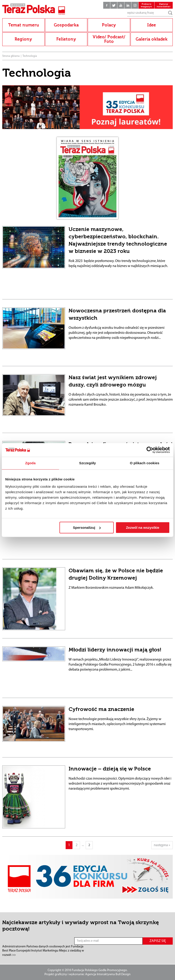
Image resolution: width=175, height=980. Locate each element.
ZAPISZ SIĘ (158, 941)
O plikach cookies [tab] (145, 463)
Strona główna (11, 56)
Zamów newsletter (164, 5)
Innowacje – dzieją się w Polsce (110, 769)
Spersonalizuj (87, 528)
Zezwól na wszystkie (143, 528)
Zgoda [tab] (31, 463)
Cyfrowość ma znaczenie (101, 709)
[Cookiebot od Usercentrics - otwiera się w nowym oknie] (150, 450)
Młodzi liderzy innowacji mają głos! (115, 650)
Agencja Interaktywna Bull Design (108, 974)
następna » (162, 845)
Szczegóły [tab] (87, 463)
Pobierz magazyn (146, 5)
